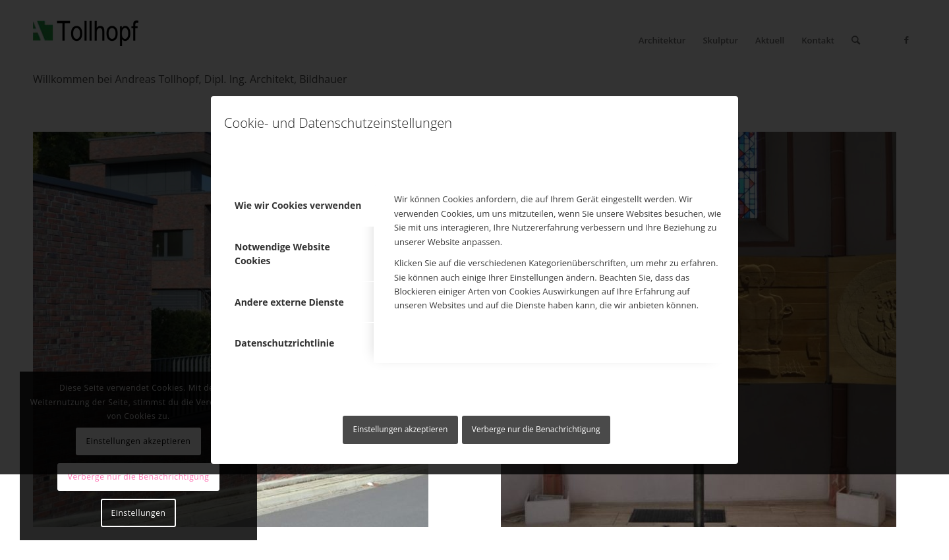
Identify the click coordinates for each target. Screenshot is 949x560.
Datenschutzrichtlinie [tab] (284, 343)
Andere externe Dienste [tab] (289, 302)
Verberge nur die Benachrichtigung (536, 429)
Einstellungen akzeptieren (400, 429)
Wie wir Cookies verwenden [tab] (298, 205)
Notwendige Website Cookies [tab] (282, 254)
